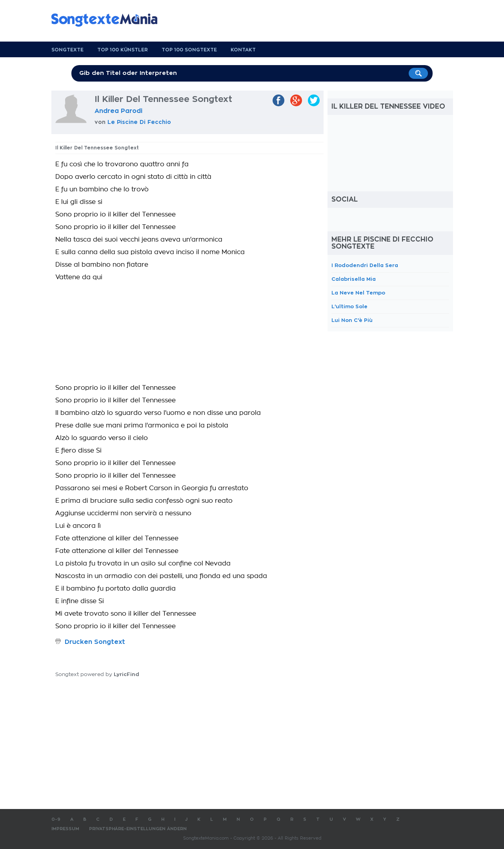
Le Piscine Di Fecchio (139, 122)
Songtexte (67, 50)
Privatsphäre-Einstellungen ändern (138, 829)
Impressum (65, 829)
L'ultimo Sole (349, 306)
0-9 (56, 819)
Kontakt (243, 50)
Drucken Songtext (95, 642)
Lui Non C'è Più (352, 320)
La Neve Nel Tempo (358, 293)
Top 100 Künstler (123, 50)
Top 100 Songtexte (189, 50)
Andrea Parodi (118, 111)
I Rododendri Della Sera (365, 265)
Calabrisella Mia (354, 279)
